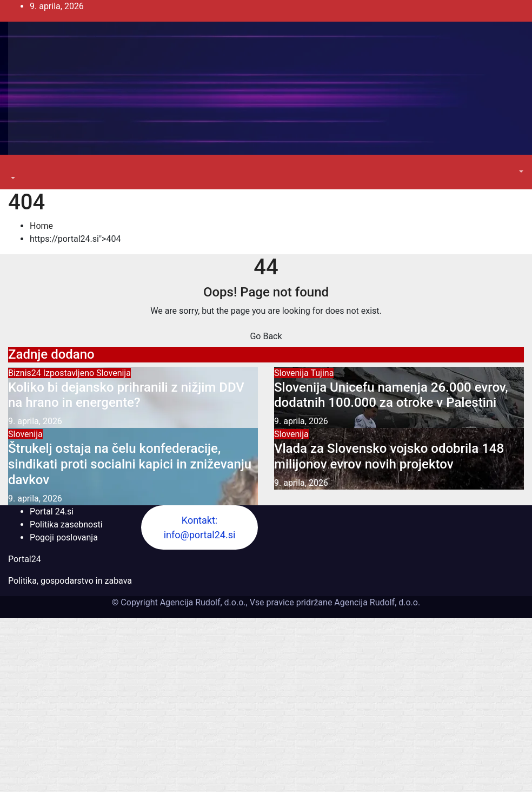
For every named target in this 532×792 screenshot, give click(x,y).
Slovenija (114, 373)
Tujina (322, 373)
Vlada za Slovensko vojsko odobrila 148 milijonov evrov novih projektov (389, 456)
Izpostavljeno (70, 373)
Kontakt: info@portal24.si (200, 527)
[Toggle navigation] (16, 168)
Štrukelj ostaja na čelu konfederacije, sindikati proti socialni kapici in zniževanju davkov (130, 464)
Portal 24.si (52, 512)
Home (41, 226)
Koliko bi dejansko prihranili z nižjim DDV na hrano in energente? (126, 395)
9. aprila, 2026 (35, 421)
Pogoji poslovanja (64, 537)
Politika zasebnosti (66, 524)
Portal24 (25, 559)
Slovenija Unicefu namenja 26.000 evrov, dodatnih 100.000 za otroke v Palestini (391, 395)
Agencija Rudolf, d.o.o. (376, 602)
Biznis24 (26, 373)
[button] (12, 178)
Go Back (266, 336)
